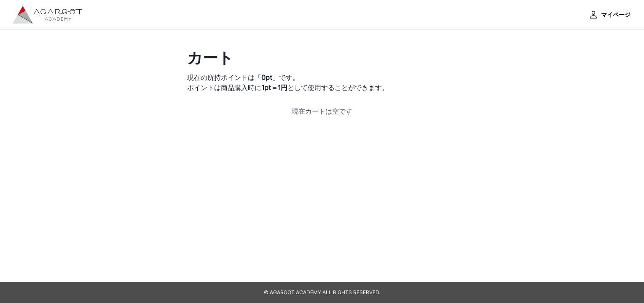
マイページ (610, 15)
